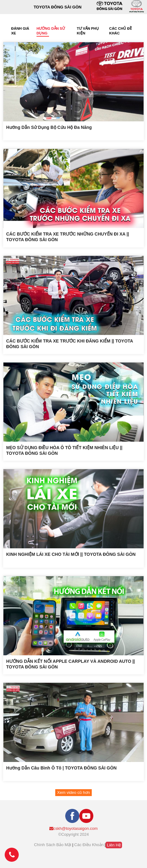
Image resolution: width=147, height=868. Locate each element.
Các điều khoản (89, 845)
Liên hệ (114, 845)
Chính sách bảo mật (53, 845)
